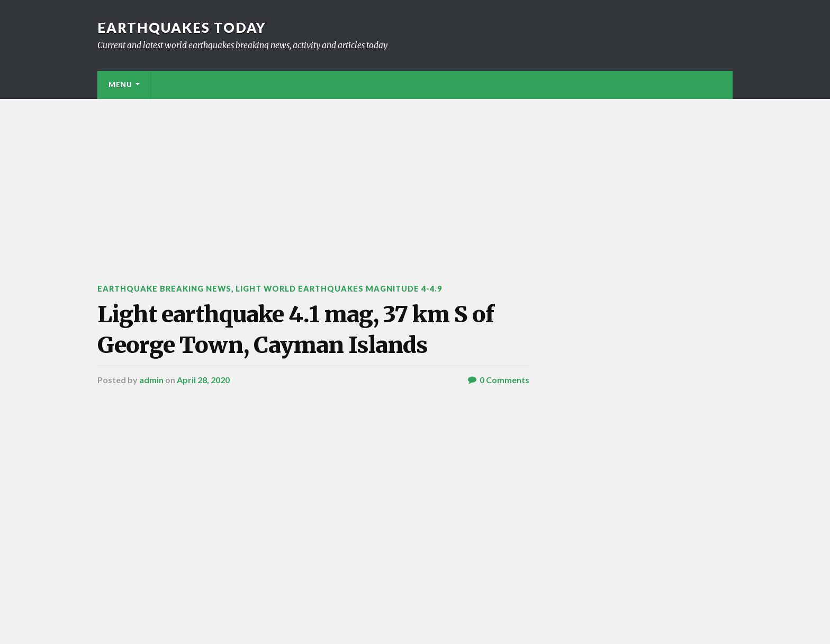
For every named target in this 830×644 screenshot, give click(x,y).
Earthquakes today (182, 28)
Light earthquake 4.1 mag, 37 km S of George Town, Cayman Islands (296, 329)
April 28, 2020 (203, 380)
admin (151, 380)
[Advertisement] (415, 178)
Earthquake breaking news (164, 289)
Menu (120, 85)
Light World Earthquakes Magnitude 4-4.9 (339, 289)
